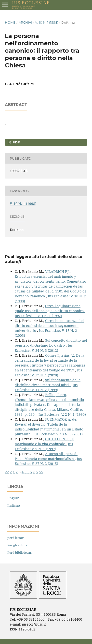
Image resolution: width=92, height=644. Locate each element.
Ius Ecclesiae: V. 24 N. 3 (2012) (44, 348)
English (13, 498)
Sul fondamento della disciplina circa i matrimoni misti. (48, 382)
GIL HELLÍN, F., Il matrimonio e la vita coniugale (45, 441)
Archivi (25, 22)
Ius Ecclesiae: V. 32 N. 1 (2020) (48, 373)
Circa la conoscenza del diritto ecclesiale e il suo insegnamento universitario (49, 326)
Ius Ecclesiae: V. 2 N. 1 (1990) (62, 414)
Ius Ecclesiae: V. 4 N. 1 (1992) (38, 316)
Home (10, 22)
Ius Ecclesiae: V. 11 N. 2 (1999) (46, 387)
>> (41, 472)
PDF (16, 142)
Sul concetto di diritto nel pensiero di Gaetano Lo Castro (51, 343)
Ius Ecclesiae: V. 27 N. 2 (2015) (48, 461)
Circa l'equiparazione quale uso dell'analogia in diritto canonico (50, 308)
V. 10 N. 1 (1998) (47, 22)
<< (7, 472)
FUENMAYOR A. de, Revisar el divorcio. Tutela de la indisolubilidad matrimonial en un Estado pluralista (49, 427)
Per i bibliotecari (20, 552)
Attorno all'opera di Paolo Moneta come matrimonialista (46, 456)
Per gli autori (17, 545)
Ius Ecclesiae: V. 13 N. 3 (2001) (58, 434)
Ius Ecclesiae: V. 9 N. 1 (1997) (44, 446)
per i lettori (16, 538)
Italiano (14, 505)
